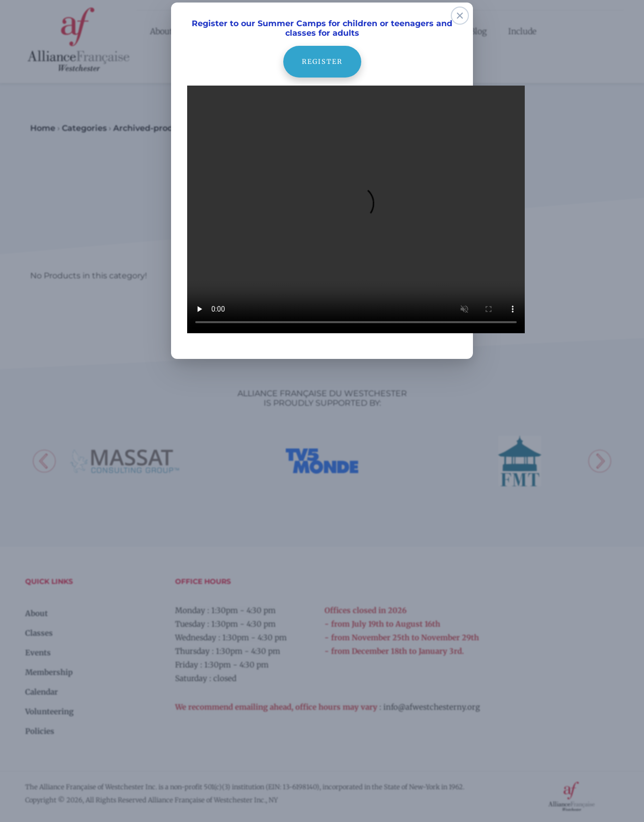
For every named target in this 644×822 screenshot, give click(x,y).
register (322, 51)
